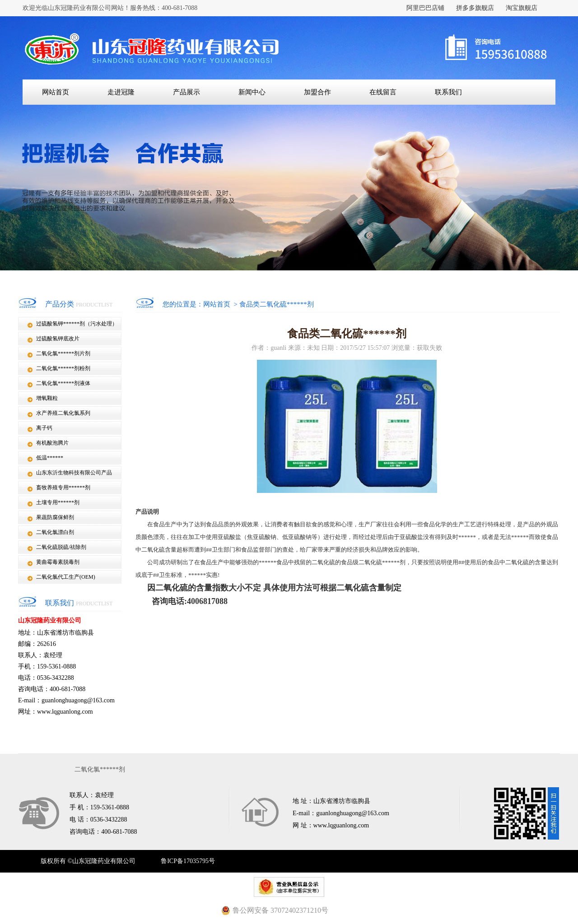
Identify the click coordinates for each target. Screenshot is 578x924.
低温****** (50, 458)
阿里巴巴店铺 (425, 8)
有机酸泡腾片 (52, 443)
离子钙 (44, 428)
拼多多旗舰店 (475, 8)
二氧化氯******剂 (100, 769)
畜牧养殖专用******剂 (63, 488)
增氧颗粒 (47, 398)
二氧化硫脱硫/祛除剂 (61, 547)
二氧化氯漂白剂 (55, 532)
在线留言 (383, 92)
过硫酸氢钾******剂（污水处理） (77, 324)
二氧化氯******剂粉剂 (63, 368)
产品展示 (186, 92)
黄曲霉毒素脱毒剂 (58, 562)
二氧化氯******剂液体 (63, 383)
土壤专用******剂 (58, 502)
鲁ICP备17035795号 (188, 861)
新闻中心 (252, 92)
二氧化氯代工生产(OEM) (66, 577)
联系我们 (448, 92)
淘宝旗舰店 (522, 8)
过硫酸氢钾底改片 (58, 339)
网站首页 (56, 92)
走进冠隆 (121, 92)
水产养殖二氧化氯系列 (63, 413)
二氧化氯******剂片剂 (63, 353)
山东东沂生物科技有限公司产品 (74, 473)
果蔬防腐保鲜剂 (55, 517)
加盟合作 (317, 92)
